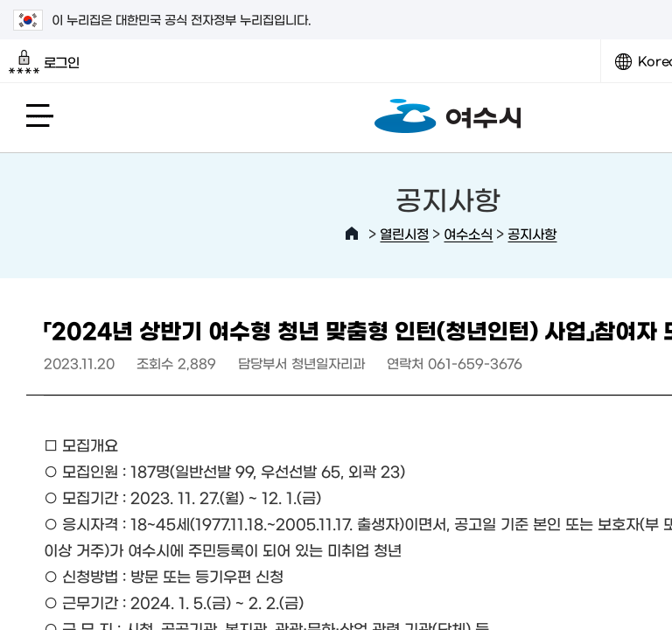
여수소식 (468, 233)
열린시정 (404, 233)
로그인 (44, 62)
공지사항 (532, 233)
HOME (352, 234)
